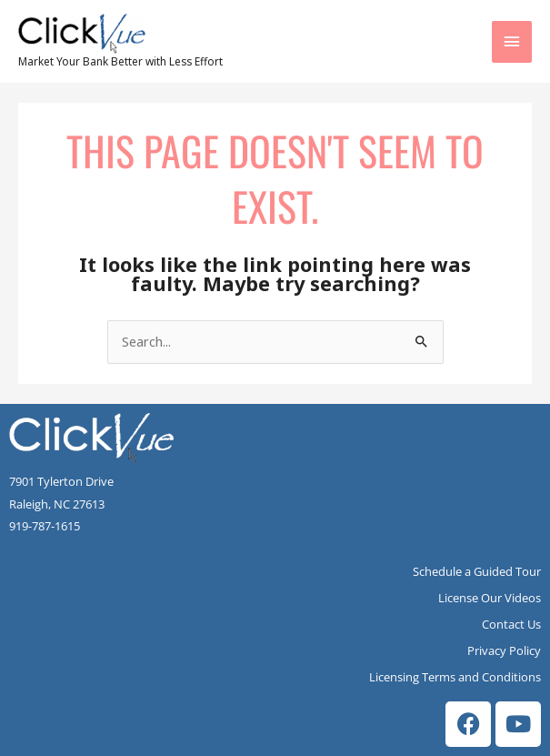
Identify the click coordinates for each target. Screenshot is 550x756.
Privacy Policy (504, 650)
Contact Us (511, 624)
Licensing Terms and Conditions (455, 677)
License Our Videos (490, 598)
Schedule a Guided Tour (477, 571)
